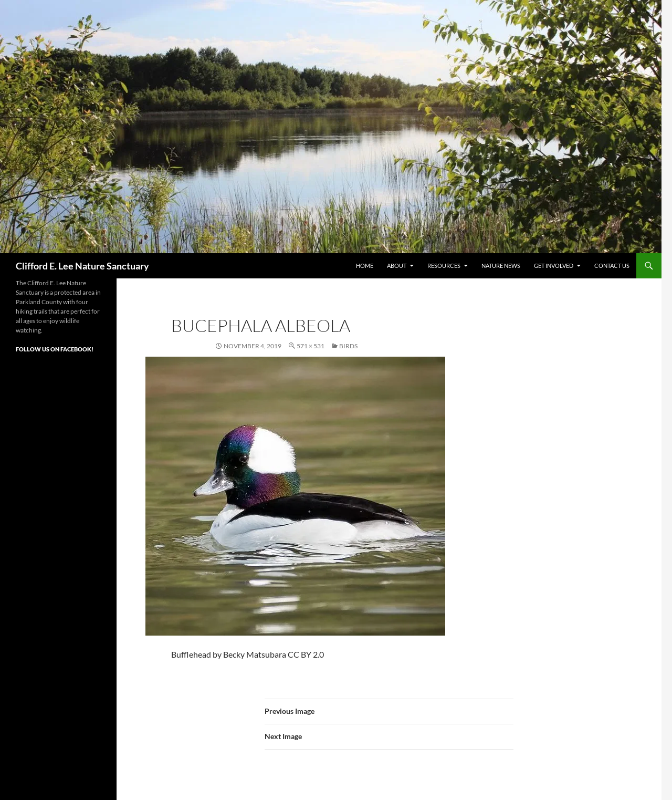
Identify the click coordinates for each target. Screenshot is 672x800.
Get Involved (554, 266)
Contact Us (612, 266)
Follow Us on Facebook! (55, 349)
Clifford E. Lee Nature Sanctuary (82, 266)
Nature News (501, 266)
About (397, 266)
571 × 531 (311, 346)
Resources (444, 266)
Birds (348, 346)
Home (365, 266)
